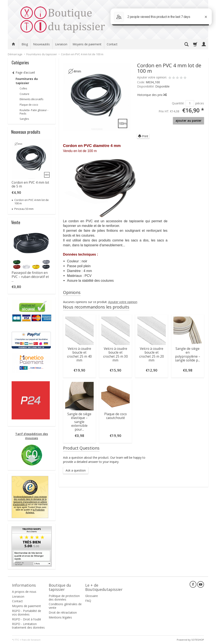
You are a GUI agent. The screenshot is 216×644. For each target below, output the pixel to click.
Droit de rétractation (63, 612)
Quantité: (178, 103)
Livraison (61, 44)
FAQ (88, 601)
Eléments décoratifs (31, 99)
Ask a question (76, 470)
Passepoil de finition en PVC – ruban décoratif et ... (30, 277)
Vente (16, 222)
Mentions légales (60, 617)
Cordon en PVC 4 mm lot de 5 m (30, 184)
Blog (25, 44)
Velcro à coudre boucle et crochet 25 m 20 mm (152, 354)
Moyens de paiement (87, 44)
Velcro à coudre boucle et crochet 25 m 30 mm (115, 354)
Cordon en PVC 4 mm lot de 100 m (32, 202)
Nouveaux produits (26, 132)
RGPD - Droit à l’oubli (26, 619)
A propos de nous (24, 592)
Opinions (72, 292)
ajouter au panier (188, 121)
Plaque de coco (29, 105)
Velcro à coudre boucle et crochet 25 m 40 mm (79, 354)
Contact (112, 44)
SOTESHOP (198, 640)
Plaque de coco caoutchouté (115, 416)
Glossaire (92, 596)
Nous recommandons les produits (96, 307)
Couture (24, 94)
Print (143, 136)
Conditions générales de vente (65, 606)
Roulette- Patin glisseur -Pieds (34, 112)
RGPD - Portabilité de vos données (27, 613)
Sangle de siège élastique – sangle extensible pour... (79, 422)
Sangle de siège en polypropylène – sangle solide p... (188, 354)
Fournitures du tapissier (27, 81)
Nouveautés (41, 44)
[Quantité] (190, 103)
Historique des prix (152, 95)
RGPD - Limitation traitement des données (28, 626)
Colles (23, 88)
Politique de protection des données (64, 598)
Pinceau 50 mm (24, 209)
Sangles (24, 119)
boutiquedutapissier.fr (30, 501)
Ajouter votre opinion (123, 302)
